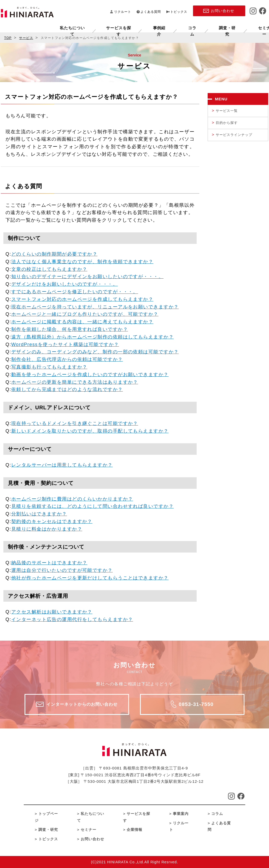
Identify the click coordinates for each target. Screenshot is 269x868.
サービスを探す (72, 26)
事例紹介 (112, 26)
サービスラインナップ (234, 135)
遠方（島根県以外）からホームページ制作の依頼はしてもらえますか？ (92, 337)
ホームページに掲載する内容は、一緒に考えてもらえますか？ (82, 322)
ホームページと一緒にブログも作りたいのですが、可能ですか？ (85, 314)
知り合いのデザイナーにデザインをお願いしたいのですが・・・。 (87, 277)
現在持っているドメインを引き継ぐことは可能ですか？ (75, 423)
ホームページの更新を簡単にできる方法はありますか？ (75, 382)
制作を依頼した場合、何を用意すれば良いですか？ (70, 329)
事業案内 (181, 814)
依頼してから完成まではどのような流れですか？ (67, 389)
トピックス (179, 11)
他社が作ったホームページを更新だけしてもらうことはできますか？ (90, 578)
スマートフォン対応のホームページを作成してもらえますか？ (82, 299)
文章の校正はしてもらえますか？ (49, 269)
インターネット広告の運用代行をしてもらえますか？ (72, 619)
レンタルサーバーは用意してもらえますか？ (62, 465)
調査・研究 (178, 26)
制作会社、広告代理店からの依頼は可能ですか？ (67, 359)
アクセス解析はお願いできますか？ (52, 612)
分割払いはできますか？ (39, 514)
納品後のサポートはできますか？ (49, 563)
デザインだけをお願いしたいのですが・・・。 (65, 284)
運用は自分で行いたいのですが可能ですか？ (62, 570)
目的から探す (227, 123)
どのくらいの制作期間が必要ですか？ (54, 254)
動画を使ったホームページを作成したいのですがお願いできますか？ (90, 375)
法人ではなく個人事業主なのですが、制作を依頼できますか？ (82, 262)
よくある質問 (151, 11)
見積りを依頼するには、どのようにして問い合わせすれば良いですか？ (92, 506)
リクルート (123, 11)
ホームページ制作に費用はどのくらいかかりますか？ (72, 499)
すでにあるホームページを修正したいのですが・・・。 (75, 292)
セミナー (214, 26)
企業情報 (248, 26)
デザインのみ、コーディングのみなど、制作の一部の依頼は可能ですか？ (95, 352)
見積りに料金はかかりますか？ (47, 529)
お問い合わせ (92, 839)
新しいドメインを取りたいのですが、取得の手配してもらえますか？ (90, 431)
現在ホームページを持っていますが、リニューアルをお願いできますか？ (95, 307)
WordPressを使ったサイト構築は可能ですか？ (65, 344)
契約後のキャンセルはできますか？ (52, 521)
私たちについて (27, 26)
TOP (8, 38)
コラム (144, 26)
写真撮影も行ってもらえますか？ (49, 367)
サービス (26, 38)
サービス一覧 (227, 111)
